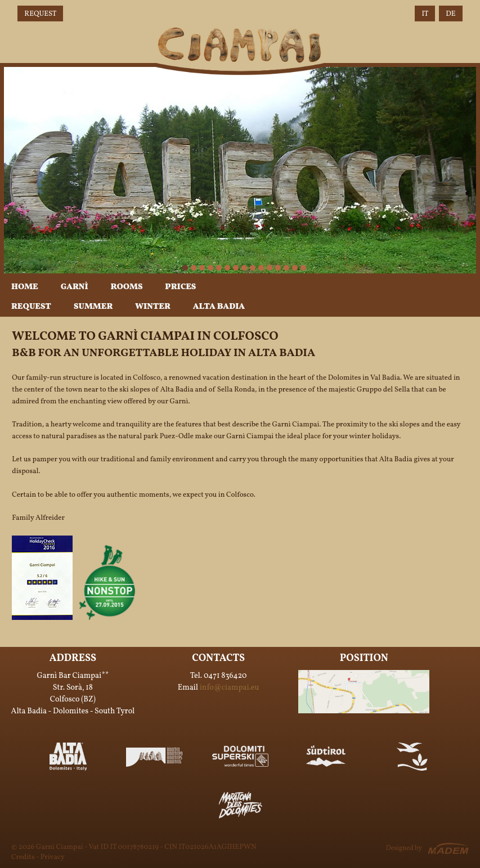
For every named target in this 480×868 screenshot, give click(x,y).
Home (25, 287)
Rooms (127, 287)
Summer (93, 307)
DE (450, 14)
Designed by (404, 848)
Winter (152, 307)
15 (303, 268)
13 (286, 268)
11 (270, 268)
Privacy (53, 857)
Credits (23, 857)
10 (261, 268)
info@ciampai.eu (230, 688)
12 (278, 268)
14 (295, 268)
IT (425, 14)
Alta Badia (219, 307)
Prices (180, 287)
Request (40, 14)
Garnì (75, 287)
